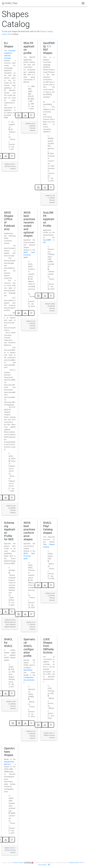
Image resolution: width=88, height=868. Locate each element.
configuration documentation (29, 680)
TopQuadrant (42, 865)
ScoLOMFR (47, 240)
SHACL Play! (10, 3)
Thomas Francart (18, 863)
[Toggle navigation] (83, 3)
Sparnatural (28, 670)
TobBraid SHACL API (76, 863)
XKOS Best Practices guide (29, 255)
